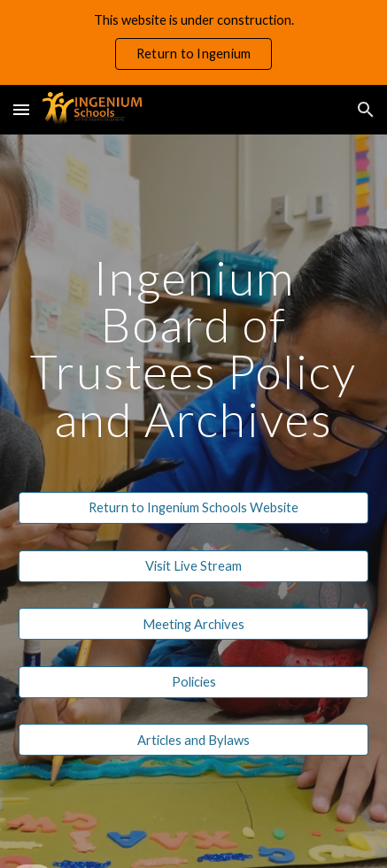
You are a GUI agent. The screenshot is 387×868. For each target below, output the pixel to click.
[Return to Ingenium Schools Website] (193, 508)
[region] (193, 42)
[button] (21, 109)
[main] (193, 348)
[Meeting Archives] (193, 624)
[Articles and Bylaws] (193, 740)
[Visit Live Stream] (193, 565)
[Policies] (193, 682)
